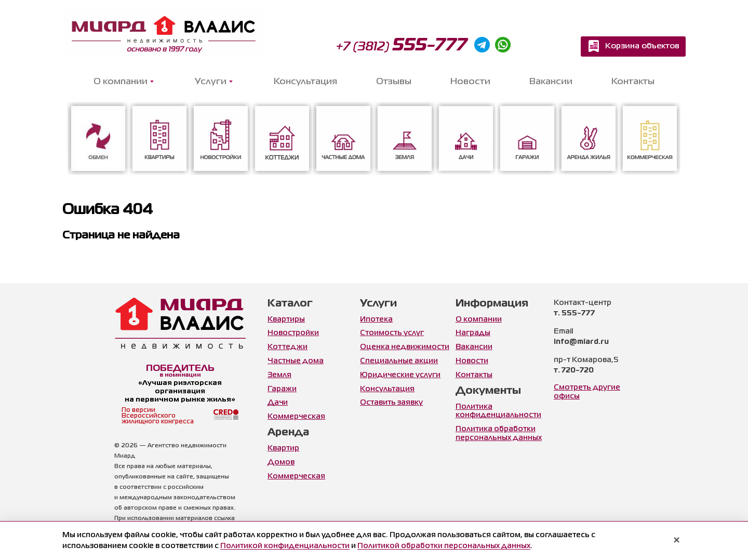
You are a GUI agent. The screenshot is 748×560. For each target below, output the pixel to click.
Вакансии (551, 82)
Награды (473, 333)
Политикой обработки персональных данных (444, 546)
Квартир (283, 448)
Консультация (305, 82)
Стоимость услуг (392, 333)
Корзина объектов (642, 46)
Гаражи (282, 389)
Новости (470, 82)
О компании (479, 319)
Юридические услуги (400, 375)
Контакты (633, 82)
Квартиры (286, 319)
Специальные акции (399, 361)
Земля (279, 375)
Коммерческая (296, 417)
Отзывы (394, 82)
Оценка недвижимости (405, 347)
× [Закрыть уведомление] (677, 541)
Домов (281, 462)
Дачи (278, 403)
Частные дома (296, 361)
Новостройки (293, 333)
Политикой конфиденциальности (285, 546)
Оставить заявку (391, 403)
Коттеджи (288, 347)
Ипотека (376, 319)
